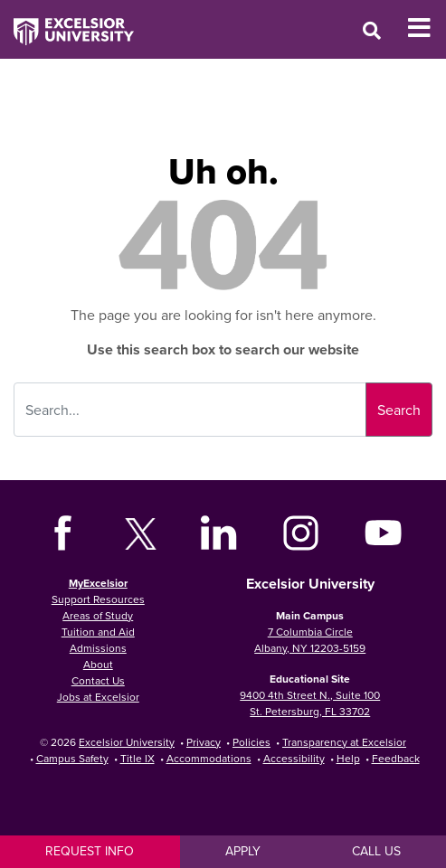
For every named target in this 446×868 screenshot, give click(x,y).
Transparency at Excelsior (344, 742)
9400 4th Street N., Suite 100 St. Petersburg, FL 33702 (310, 703)
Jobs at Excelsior (98, 697)
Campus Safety (72, 758)
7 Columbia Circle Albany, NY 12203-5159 (310, 640)
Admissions (98, 648)
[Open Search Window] (372, 30)
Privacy (204, 742)
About (98, 664)
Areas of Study (98, 615)
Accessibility (294, 758)
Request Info (90, 851)
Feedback (396, 758)
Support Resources (98, 599)
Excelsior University (127, 742)
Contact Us (98, 680)
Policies (251, 742)
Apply (243, 851)
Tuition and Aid (98, 632)
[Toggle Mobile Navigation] (427, 28)
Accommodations (209, 758)
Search (399, 410)
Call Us (376, 851)
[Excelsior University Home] (67, 23)
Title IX (138, 758)
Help (348, 758)
